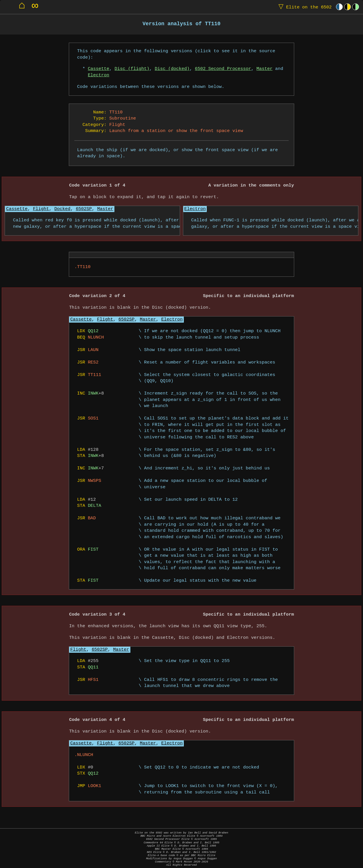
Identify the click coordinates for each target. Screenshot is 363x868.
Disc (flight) (132, 69)
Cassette (98, 69)
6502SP (84, 209)
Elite (304, 7)
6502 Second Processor (223, 69)
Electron (98, 75)
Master (264, 69)
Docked (62, 209)
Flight (41, 209)
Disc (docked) (172, 69)
